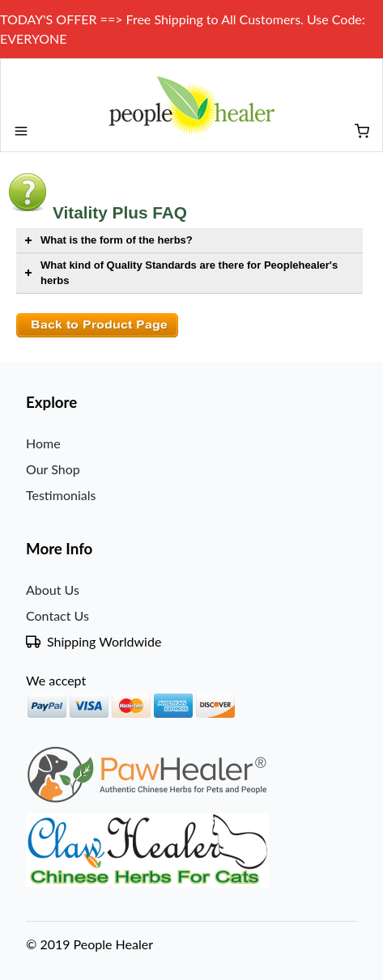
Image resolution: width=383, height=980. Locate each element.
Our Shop (53, 469)
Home (43, 443)
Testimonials (61, 495)
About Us (53, 590)
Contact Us (57, 615)
